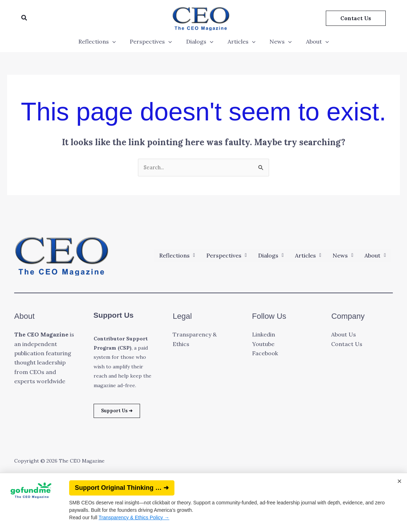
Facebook (265, 354)
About (310, 41)
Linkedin (264, 335)
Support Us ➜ (121, 412)
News (276, 41)
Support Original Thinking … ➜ (122, 488)
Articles (240, 41)
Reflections (104, 41)
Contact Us (347, 345)
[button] (24, 18)
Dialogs (201, 41)
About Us (344, 335)
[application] (119, 41)
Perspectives (155, 41)
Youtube (263, 345)
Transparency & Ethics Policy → (134, 517)
